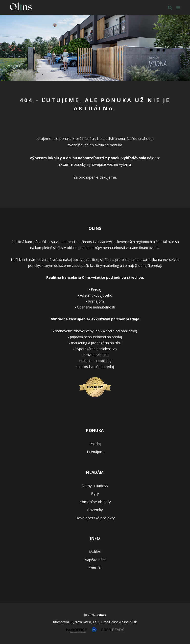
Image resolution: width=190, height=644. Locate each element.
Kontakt (95, 568)
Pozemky (95, 510)
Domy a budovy (95, 486)
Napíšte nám (95, 560)
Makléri (95, 552)
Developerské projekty (95, 518)
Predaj (95, 444)
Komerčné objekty (95, 502)
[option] (95, 48)
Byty (95, 493)
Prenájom (95, 452)
